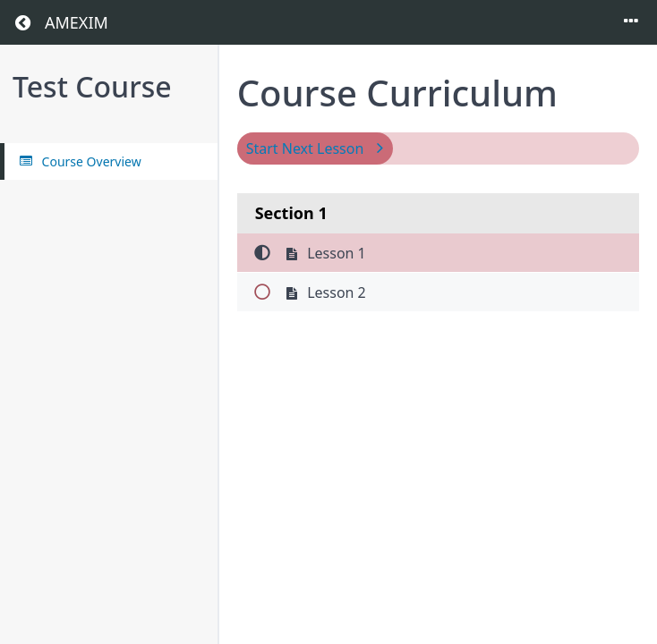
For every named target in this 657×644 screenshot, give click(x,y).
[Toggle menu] (631, 22)
